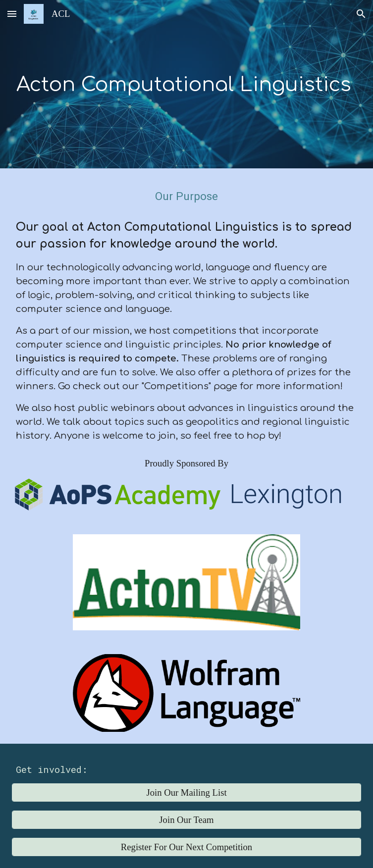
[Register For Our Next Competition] (187, 847)
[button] (12, 14)
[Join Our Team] (187, 820)
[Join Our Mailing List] (187, 792)
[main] (187, 84)
